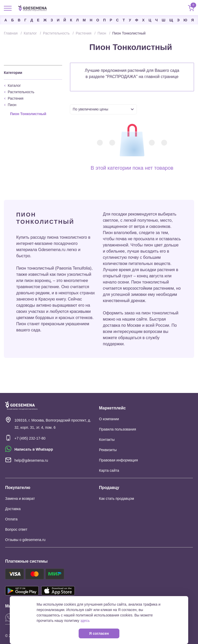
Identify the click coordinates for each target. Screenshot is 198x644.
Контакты (107, 440)
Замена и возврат (20, 499)
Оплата (11, 519)
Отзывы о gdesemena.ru (25, 540)
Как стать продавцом (117, 499)
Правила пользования (118, 429)
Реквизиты (108, 450)
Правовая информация (118, 460)
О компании (109, 419)
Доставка (13, 509)
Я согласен (99, 633)
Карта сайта (109, 470)
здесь (85, 621)
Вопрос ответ (16, 529)
